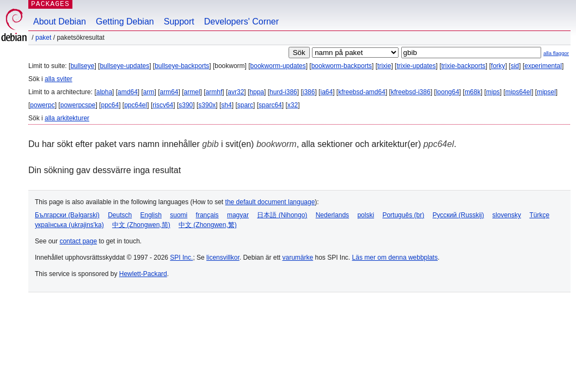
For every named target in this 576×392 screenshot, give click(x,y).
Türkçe (539, 215)
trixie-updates (416, 66)
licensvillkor (223, 258)
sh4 (226, 105)
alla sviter (59, 79)
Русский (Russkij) (458, 215)
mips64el (518, 92)
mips (493, 92)
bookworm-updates (278, 66)
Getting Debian (125, 22)
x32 (293, 105)
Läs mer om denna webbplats (395, 258)
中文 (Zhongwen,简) (141, 225)
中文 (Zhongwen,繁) (208, 225)
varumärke (298, 258)
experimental (543, 66)
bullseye (82, 66)
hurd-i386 (283, 92)
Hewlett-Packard (143, 274)
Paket (43, 38)
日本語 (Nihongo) (282, 215)
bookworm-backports (342, 66)
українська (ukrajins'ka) (69, 225)
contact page (78, 241)
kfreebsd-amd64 (362, 92)
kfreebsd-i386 (411, 92)
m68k (472, 92)
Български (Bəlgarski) (67, 215)
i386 (309, 92)
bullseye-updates (124, 66)
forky (498, 66)
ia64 (326, 92)
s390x (207, 105)
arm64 (169, 92)
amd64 (128, 92)
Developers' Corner (241, 22)
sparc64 (270, 105)
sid (515, 66)
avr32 (236, 92)
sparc (245, 105)
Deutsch (120, 215)
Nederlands (332, 215)
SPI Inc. (181, 258)
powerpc (42, 105)
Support (179, 22)
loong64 (448, 92)
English (151, 215)
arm (149, 92)
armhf (214, 92)
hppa (257, 92)
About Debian (60, 22)
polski (366, 215)
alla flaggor (556, 53)
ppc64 (110, 105)
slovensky (507, 215)
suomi (179, 215)
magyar (238, 215)
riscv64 (163, 105)
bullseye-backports (182, 66)
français (207, 215)
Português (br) (403, 215)
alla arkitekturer (67, 118)
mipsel (546, 92)
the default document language (270, 202)
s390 (186, 105)
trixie (384, 66)
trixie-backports (463, 66)
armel (192, 92)
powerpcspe (78, 105)
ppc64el (136, 105)
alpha (104, 92)
